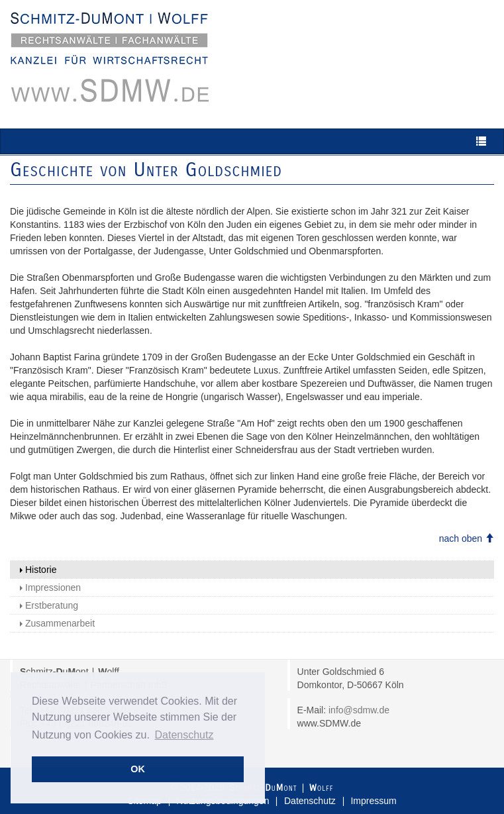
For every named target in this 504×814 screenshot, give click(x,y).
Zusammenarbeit (57, 623)
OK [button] (138, 769)
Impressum (373, 801)
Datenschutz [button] (184, 735)
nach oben (467, 538)
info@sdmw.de (359, 710)
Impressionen (50, 587)
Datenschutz (310, 801)
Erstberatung (49, 605)
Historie (38, 570)
